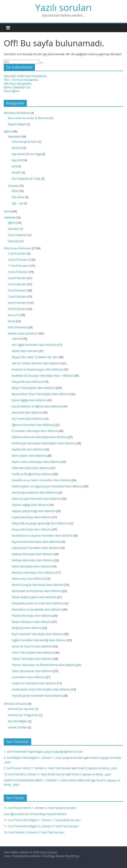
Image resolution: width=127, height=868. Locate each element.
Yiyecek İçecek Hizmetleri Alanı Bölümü (37, 696)
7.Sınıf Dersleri (17, 297)
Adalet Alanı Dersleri (25, 351)
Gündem (13, 229)
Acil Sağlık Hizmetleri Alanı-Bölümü (34, 345)
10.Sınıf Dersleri (18, 260)
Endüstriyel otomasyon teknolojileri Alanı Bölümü (44, 443)
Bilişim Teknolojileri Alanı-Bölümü (33, 388)
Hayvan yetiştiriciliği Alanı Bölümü (33, 511)
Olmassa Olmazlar (16, 704)
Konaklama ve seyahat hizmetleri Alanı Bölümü (42, 536)
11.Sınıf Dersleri (18, 266)
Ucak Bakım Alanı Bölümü (28, 677)
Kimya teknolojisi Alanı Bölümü (32, 529)
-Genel (16, 339)
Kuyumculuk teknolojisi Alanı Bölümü (36, 542)
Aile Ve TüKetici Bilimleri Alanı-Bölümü (36, 363)
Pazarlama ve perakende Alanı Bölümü (37, 609)
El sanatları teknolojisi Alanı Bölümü (35, 431)
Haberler (9, 217)
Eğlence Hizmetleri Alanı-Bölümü (33, 425)
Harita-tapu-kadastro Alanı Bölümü (34, 492)
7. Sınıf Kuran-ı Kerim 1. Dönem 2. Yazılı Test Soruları (38, 768)
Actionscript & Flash (25, 142)
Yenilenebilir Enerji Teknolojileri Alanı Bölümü (41, 689)
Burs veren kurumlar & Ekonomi (28, 118)
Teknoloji (14, 241)
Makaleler (14, 136)
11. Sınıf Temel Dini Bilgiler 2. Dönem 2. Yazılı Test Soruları (41, 826)
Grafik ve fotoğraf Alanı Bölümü (32, 474)
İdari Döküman (17, 327)
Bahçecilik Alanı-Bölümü (27, 382)
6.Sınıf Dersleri (17, 290)
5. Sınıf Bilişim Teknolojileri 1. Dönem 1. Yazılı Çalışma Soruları (44, 758)
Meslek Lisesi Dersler (21, 333)
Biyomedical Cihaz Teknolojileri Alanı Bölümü (41, 394)
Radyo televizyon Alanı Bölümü (32, 622)
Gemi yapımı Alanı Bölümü (29, 456)
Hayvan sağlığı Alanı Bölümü (30, 505)
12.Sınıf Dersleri (18, 272)
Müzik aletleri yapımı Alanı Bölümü (34, 597)
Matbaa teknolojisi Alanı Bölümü (33, 560)
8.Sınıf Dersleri (17, 303)
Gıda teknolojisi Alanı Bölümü (31, 468)
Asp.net (17, 160)
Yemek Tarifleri (17, 727)
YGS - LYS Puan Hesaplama (21, 80)
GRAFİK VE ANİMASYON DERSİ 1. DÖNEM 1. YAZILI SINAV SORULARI (47, 780)
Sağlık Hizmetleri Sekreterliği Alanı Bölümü (39, 640)
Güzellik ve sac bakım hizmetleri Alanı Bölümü (41, 480)
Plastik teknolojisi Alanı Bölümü (32, 616)
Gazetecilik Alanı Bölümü (28, 449)
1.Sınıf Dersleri (17, 253)
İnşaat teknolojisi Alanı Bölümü (32, 517)
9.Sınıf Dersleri (17, 309)
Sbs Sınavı (18, 197)
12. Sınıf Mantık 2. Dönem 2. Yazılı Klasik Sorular (35, 774)
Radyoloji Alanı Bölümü (27, 628)
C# (13, 166)
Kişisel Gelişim (17, 124)
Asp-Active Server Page (26, 154)
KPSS (15, 191)
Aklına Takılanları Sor (17, 87)
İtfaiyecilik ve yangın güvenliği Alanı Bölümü (40, 523)
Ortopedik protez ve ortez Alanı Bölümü (37, 603)
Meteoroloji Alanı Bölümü (28, 579)
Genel (8, 211)
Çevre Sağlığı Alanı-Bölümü (29, 400)
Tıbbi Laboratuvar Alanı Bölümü (32, 671)
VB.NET (16, 172)
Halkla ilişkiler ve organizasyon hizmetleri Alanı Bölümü (47, 486)
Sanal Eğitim (12, 91)
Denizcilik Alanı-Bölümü (27, 412)
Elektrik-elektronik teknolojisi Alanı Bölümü (39, 437)
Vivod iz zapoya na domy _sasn (97, 768)
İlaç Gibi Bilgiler (18, 721)
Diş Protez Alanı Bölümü (27, 419)
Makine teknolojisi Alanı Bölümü (32, 554)
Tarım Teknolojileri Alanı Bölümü (33, 652)
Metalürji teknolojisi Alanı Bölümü (33, 572)
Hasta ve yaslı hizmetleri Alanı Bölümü (36, 499)
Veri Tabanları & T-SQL (26, 179)
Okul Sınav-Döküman (17, 248)
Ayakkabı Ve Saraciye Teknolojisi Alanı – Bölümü (42, 376)
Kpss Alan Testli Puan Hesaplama (25, 76)
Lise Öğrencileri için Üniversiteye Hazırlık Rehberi (35, 814)
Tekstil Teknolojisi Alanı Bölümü (32, 659)
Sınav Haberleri (18, 235)
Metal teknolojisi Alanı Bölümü (31, 566)
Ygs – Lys (17, 203)
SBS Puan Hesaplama (17, 83)
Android (17, 148)
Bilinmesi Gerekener (17, 113)
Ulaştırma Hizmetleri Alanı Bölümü (34, 683)
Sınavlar (13, 186)
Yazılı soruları (63, 7)
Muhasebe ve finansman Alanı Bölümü (37, 591)
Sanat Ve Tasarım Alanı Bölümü (32, 646)
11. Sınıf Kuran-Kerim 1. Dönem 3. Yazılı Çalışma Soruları (40, 808)
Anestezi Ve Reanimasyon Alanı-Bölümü (37, 369)
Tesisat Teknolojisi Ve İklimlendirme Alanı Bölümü (44, 665)
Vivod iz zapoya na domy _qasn (91, 774)
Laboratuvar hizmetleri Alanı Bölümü (35, 548)
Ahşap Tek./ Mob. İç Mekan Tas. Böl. (35, 357)
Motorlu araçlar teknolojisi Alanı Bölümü (38, 585)
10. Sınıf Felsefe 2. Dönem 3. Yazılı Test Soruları (34, 832)
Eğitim (8, 131)
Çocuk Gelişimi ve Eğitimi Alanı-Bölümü (37, 406)
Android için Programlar (23, 715)
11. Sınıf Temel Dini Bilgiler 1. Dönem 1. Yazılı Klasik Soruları (42, 820)
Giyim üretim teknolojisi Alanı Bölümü (36, 462)
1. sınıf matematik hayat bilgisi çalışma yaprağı (34, 752)
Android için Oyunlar (21, 709)
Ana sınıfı (14, 315)
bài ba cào (76, 752)
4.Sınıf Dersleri (17, 278)
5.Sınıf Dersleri (17, 284)
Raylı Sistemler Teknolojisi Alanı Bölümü (37, 634)
